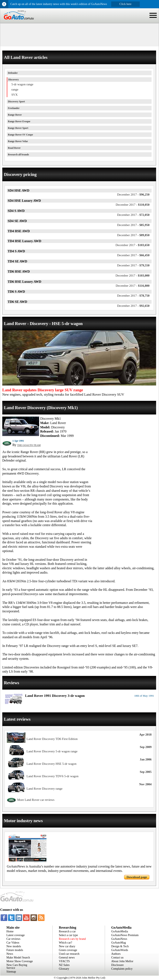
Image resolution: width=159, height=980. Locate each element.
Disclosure (117, 965)
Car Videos (13, 943)
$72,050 (133, 215)
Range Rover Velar (18, 141)
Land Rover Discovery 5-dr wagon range (52, 751)
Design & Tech (120, 946)
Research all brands (18, 155)
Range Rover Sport (18, 128)
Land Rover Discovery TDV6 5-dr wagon (52, 776)
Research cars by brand (72, 939)
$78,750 (133, 296)
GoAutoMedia (120, 931)
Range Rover (15, 115)
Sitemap (11, 972)
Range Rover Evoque (19, 121)
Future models (15, 950)
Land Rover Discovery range (45, 789)
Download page (137, 877)
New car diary (67, 946)
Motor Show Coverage (20, 961)
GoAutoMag (119, 943)
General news (67, 958)
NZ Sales (64, 965)
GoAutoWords (120, 950)
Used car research (69, 954)
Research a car (67, 931)
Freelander (14, 108)
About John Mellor (122, 961)
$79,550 (133, 265)
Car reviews (13, 939)
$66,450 (133, 255)
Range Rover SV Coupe (20, 135)
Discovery (14, 80)
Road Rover (14, 148)
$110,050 (133, 205)
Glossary (64, 969)
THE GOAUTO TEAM (29, 445)
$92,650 (133, 306)
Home (10, 931)
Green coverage (68, 950)
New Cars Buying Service (17, 966)
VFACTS (64, 961)
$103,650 (132, 245)
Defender (13, 73)
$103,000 (132, 276)
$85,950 (133, 225)
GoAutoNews (119, 939)
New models (14, 946)
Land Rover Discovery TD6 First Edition (52, 739)
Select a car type (68, 935)
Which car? (65, 943)
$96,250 (133, 195)
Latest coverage (16, 935)
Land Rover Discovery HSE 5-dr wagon (51, 764)
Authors (116, 954)
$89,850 (133, 235)
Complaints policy (122, 969)
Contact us (117, 958)
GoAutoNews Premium (125, 935)
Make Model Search (18, 958)
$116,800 (133, 286)
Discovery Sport (16, 102)
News (10, 954)
